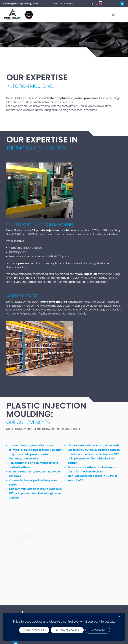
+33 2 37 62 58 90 (64, 4)
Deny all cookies (67, 630)
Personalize (98, 630)
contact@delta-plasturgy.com (20, 4)
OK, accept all (34, 630)
